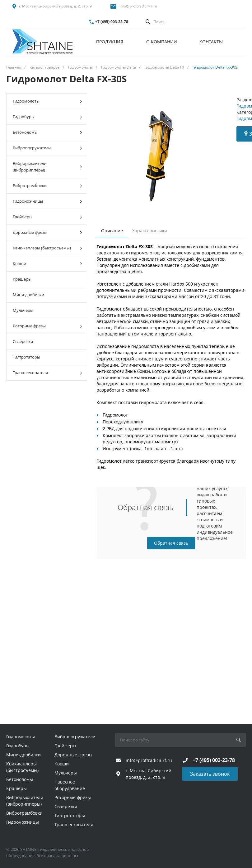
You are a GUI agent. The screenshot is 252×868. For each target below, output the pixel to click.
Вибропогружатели (47, 148)
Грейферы (47, 217)
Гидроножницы (47, 201)
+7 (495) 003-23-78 (112, 22)
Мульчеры (23, 310)
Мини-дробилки (28, 295)
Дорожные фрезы (47, 232)
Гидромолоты (47, 101)
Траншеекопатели (47, 373)
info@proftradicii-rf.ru (138, 6)
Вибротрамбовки (47, 186)
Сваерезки (23, 341)
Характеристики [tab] (150, 231)
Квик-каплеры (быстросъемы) (47, 248)
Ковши (47, 264)
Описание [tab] (112, 231)
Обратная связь (171, 543)
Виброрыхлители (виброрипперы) (47, 167)
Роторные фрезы (47, 326)
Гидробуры (47, 117)
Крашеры (22, 279)
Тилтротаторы (26, 357)
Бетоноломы (47, 132)
